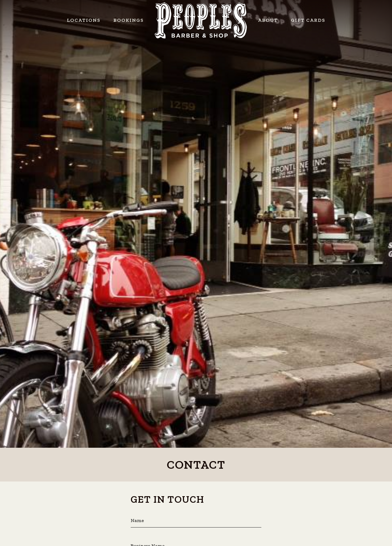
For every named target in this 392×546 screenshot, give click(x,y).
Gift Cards (308, 20)
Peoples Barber (201, 20)
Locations (84, 20)
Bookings (129, 20)
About (268, 20)
